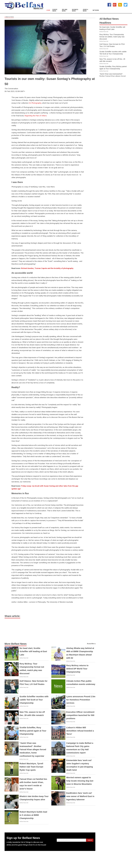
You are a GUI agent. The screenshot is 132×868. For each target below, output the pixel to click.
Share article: (12, 616)
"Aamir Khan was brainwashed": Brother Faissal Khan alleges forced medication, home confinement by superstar (33, 750)
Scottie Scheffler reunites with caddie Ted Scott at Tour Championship (34, 700)
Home (48, 10)
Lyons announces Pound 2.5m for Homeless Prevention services (81, 700)
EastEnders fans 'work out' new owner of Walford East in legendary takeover (80, 796)
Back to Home (9, 17)
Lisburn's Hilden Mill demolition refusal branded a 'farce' (80, 731)
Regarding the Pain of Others (36, 116)
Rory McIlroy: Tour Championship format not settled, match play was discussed (112, 37)
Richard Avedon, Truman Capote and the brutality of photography (47, 268)
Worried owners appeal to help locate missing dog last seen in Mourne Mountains (80, 781)
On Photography (35, 103)
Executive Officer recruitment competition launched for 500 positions (80, 715)
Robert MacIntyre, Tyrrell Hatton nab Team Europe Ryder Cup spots (31, 767)
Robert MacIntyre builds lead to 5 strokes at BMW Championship (33, 815)
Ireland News (65, 10)
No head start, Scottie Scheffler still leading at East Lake (33, 651)
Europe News (55, 10)
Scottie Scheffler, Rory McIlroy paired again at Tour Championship (33, 731)
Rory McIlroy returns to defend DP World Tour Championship (77, 669)
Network (96, 10)
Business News (75, 10)
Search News (85, 10)
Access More (91, 644)
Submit (90, 840)
